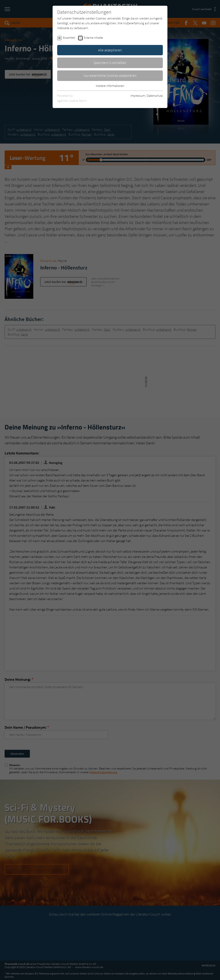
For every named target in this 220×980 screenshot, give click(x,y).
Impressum (138, 96)
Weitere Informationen (110, 86)
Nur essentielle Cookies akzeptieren (110, 75)
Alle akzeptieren (110, 50)
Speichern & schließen (110, 63)
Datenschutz (155, 96)
